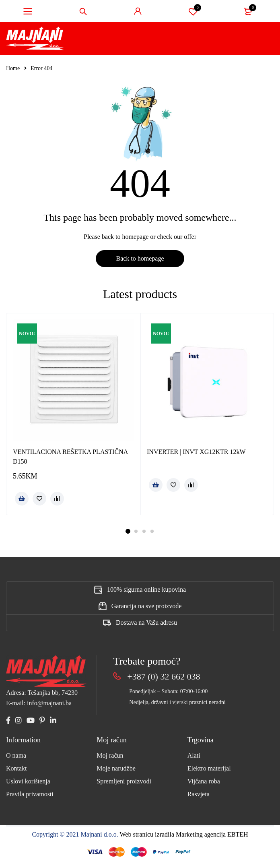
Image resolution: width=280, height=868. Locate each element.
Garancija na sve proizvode (147, 606)
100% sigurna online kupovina (146, 589)
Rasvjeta (199, 794)
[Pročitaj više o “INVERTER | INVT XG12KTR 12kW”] (156, 485)
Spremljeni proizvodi (124, 781)
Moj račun (110, 755)
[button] (22, 499)
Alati (194, 755)
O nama (16, 755)
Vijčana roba (204, 781)
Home (13, 68)
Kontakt (16, 768)
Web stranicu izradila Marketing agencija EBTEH (184, 834)
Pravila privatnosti (30, 794)
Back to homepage (140, 258)
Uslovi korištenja (28, 781)
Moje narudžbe (116, 768)
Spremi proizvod (193, 11)
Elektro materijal (209, 768)
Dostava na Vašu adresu (146, 623)
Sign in (138, 11)
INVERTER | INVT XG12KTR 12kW (196, 452)
